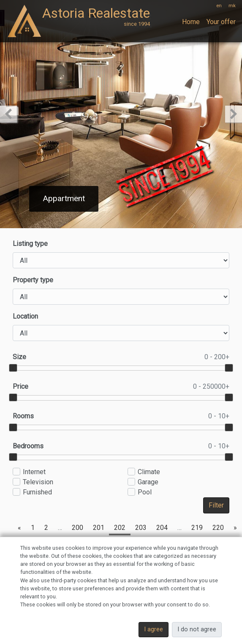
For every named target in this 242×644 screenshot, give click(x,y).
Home (191, 22)
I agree (154, 629)
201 (99, 528)
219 (197, 528)
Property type (33, 280)
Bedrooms (121, 446)
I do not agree (197, 629)
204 (162, 528)
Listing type (30, 244)
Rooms (121, 416)
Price (121, 387)
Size (121, 357)
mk (232, 6)
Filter (216, 505)
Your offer (221, 22)
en (219, 6)
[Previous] (19, 528)
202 (120, 528)
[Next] (235, 528)
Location (25, 316)
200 (77, 528)
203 (141, 528)
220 (218, 528)
